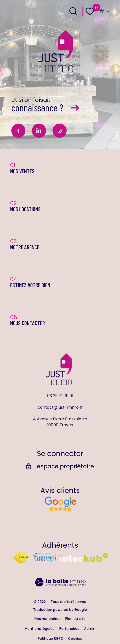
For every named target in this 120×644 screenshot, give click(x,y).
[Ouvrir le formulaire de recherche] (73, 11)
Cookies (75, 638)
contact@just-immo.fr (60, 407)
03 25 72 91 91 (60, 396)
